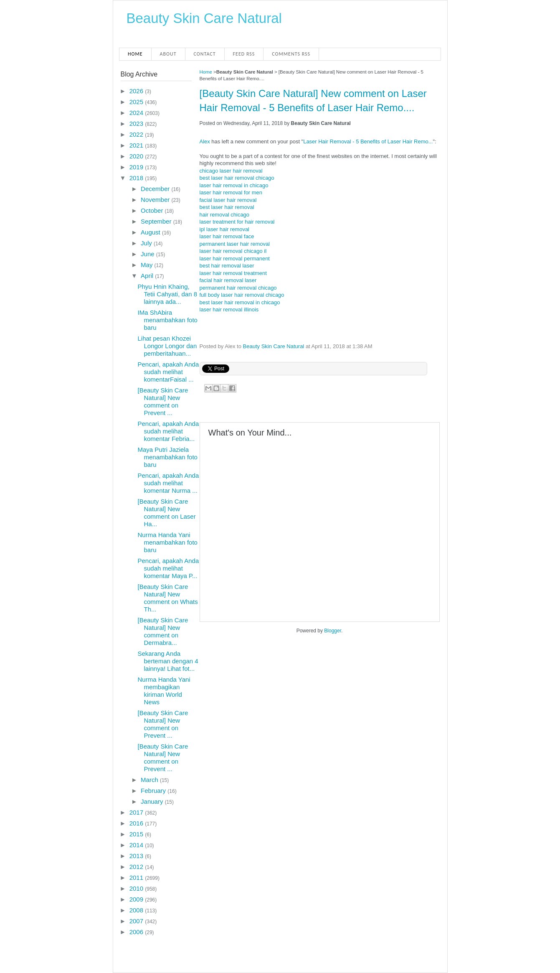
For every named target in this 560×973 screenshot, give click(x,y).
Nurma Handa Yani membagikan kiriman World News (164, 691)
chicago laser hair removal (231, 171)
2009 (137, 899)
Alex (205, 141)
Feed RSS (244, 54)
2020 (137, 156)
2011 (137, 877)
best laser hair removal (227, 207)
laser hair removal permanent (235, 259)
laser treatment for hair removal (237, 222)
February (154, 791)
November (156, 200)
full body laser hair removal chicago (242, 295)
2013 (137, 856)
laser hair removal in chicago (234, 185)
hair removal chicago (225, 215)
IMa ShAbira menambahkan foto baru (167, 320)
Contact (205, 54)
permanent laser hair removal (235, 244)
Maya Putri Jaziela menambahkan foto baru (167, 457)
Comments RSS (291, 54)
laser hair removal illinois (229, 309)
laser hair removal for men (231, 192)
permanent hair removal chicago (238, 288)
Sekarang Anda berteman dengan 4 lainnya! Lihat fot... (168, 661)
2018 (137, 178)
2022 (137, 134)
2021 (137, 145)
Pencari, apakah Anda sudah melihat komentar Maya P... (168, 568)
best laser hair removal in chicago (240, 302)
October (153, 210)
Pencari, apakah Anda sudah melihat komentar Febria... (168, 431)
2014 (137, 845)
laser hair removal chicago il (233, 251)
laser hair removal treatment (233, 273)
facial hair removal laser (228, 280)
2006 (137, 932)
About (168, 54)
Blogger (333, 631)
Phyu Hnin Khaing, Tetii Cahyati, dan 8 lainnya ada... (167, 294)
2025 (137, 102)
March (150, 780)
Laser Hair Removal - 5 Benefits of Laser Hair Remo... (368, 141)
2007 (137, 921)
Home (135, 54)
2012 (137, 867)
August (151, 232)
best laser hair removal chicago (237, 178)
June (148, 254)
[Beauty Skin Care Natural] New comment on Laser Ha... (166, 513)
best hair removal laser (227, 266)
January (153, 801)
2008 (137, 910)
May (148, 265)
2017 (137, 812)
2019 (137, 167)
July (147, 243)
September (157, 221)
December (156, 189)
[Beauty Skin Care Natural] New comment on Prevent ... (163, 401)
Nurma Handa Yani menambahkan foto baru (167, 542)
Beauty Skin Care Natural (204, 18)
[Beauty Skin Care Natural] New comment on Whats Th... (167, 598)
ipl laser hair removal (225, 229)
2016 (137, 823)
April (148, 276)
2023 (137, 124)
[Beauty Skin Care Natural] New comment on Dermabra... (163, 631)
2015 (137, 834)
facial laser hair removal (228, 200)
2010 (137, 888)
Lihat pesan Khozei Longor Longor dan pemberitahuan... (167, 346)
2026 (137, 91)
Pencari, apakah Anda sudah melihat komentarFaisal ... (168, 372)
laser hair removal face (227, 236)
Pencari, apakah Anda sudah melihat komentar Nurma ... (168, 483)
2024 (137, 113)
